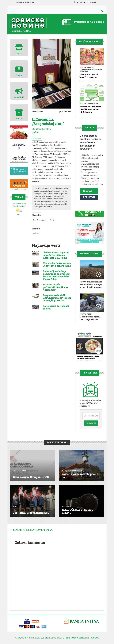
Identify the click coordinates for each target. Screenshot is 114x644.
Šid (101, 283)
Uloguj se (91, 3)
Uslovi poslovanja (81, 639)
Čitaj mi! (37, 138)
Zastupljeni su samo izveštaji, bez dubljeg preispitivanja (91, 167)
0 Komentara (65, 111)
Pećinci (96, 103)
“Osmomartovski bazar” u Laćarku (89, 76)
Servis (64, 508)
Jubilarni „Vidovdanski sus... (31, 514)
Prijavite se (91, 424)
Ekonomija (17, 472)
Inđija (39, 111)
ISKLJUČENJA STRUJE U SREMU (78, 513)
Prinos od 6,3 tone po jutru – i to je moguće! (91, 287)
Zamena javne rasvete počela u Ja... (81, 477)
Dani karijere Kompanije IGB (31, 478)
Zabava (90, 103)
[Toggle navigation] (13, 11)
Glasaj (87, 191)
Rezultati (89, 198)
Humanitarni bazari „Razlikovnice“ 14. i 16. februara (90, 109)
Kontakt (95, 639)
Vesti (34, 111)
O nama (66, 639)
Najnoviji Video (90, 255)
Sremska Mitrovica (74, 472)
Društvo (83, 67)
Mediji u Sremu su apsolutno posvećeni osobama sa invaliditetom (92, 181)
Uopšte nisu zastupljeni (93, 155)
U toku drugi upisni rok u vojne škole (90, 319)
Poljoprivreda (93, 283)
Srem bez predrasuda (87, 68)
